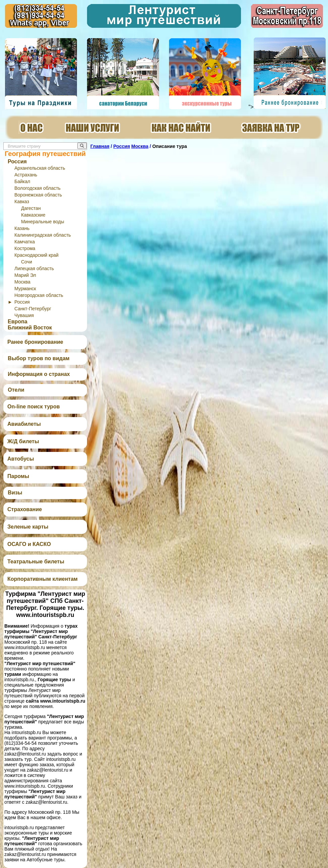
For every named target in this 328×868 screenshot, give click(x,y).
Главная (100, 146)
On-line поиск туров (33, 407)
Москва (22, 282)
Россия (17, 162)
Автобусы (21, 459)
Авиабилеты (24, 424)
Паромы (18, 476)
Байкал (22, 181)
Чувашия (24, 315)
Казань (22, 228)
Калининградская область (43, 235)
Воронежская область (38, 195)
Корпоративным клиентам (43, 579)
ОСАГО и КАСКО (29, 544)
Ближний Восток (30, 328)
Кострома (25, 248)
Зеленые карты (28, 527)
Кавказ (22, 202)
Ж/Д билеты (23, 441)
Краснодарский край (36, 255)
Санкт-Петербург (33, 309)
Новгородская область (39, 295)
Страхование (25, 509)
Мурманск (25, 289)
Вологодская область (37, 188)
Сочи (27, 262)
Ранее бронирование (35, 342)
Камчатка (25, 242)
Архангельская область (40, 168)
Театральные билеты (36, 562)
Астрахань (26, 175)
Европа (18, 322)
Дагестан (31, 208)
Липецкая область (34, 268)
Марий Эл (25, 275)
